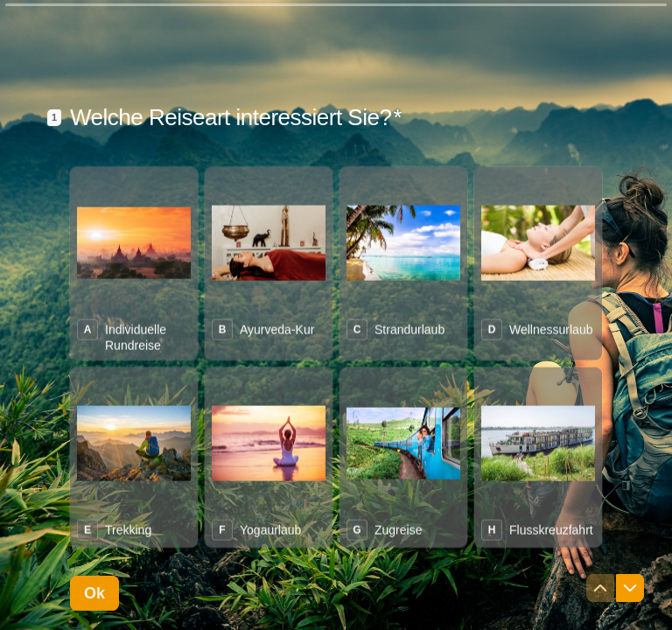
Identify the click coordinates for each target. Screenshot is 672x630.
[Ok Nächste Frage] (94, 593)
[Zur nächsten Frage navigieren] (630, 588)
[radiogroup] (336, 357)
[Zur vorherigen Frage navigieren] (600, 588)
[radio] (134, 263)
